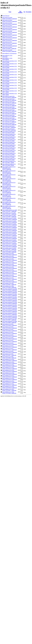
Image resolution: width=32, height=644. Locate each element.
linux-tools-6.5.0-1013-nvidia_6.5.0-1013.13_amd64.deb (10, 40)
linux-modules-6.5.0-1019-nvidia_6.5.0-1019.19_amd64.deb (10, 265)
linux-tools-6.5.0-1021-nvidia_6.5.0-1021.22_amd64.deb (10, 26)
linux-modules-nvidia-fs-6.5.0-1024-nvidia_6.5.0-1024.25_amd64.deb (9, 168)
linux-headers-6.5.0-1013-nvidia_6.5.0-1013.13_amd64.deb (10, 346)
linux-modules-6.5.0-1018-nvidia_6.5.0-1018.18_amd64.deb (10, 268)
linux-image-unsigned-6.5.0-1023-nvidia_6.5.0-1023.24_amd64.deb (10, 292)
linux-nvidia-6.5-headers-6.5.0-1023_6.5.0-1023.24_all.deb (9, 135)
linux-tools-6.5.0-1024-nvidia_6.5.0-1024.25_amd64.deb (10, 18)
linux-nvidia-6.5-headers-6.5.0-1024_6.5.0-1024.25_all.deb (9, 132)
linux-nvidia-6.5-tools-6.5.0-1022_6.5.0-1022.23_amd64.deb (9, 102)
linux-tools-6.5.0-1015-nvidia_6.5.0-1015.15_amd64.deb (10, 34)
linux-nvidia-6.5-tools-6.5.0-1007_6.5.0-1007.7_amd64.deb (9, 127)
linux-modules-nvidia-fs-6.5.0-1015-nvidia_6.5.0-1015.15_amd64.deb (9, 192)
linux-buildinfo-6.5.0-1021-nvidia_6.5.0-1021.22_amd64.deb (10, 368)
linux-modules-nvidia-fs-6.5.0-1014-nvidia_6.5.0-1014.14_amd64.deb (9, 196)
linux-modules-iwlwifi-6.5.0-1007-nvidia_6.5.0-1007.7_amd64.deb (10, 211)
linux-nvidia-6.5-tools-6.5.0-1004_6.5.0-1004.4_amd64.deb (9, 129)
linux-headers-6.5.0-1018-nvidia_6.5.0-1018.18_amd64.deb (10, 338)
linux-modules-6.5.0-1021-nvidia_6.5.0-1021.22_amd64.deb (10, 262)
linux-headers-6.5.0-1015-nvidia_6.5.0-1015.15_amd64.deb (10, 341)
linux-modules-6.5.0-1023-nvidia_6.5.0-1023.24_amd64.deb (10, 257)
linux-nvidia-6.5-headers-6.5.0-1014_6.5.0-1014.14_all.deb (9, 151)
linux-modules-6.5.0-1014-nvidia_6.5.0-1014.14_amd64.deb (10, 273)
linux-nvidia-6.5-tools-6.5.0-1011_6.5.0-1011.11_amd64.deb (9, 121)
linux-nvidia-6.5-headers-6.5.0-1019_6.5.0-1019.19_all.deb (9, 143)
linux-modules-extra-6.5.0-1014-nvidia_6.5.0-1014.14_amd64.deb (10, 238)
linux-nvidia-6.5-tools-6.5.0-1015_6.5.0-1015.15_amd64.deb (9, 113)
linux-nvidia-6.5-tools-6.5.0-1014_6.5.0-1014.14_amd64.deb (9, 116)
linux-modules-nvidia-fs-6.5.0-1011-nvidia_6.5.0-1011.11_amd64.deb (9, 203)
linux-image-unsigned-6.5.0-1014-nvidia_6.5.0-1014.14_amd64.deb (10, 308)
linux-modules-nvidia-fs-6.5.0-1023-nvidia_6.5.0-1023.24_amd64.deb (9, 172)
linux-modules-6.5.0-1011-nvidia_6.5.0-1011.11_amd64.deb (10, 279)
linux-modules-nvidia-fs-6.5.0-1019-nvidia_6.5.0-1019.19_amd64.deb (9, 184)
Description (29, 12)
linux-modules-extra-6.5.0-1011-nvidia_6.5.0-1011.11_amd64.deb (10, 243)
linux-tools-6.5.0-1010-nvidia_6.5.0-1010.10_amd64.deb (10, 45)
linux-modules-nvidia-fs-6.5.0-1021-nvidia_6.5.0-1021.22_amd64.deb (9, 180)
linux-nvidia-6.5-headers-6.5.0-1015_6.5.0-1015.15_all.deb (9, 148)
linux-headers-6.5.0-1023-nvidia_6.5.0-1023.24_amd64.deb (10, 327)
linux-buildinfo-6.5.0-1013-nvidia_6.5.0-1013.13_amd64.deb (10, 382)
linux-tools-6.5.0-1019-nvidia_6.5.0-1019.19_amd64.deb (10, 29)
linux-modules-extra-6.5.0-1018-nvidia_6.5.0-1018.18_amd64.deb (10, 232)
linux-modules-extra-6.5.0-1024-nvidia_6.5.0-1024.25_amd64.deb (10, 219)
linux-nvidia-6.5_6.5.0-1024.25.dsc (7, 56)
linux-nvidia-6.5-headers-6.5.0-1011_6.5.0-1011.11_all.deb (9, 157)
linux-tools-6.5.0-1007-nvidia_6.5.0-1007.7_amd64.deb (9, 48)
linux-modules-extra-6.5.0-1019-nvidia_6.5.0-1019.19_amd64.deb (10, 230)
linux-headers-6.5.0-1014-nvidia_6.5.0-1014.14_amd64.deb (10, 344)
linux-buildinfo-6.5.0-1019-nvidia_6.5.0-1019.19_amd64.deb (10, 371)
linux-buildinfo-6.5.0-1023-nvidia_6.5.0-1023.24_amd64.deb (10, 363)
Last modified (20, 12)
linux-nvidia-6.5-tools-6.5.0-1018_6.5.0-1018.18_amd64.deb (9, 110)
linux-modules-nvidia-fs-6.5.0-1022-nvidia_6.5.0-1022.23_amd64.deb (9, 176)
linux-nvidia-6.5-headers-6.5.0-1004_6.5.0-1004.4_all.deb (9, 165)
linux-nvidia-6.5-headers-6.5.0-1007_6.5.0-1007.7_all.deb (9, 162)
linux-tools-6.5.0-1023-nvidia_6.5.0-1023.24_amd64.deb (10, 21)
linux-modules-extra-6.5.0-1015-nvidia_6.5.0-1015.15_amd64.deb (10, 235)
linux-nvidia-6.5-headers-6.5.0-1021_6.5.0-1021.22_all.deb (9, 140)
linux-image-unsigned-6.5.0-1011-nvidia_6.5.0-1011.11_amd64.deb (10, 314)
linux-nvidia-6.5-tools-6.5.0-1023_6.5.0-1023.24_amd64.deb (9, 100)
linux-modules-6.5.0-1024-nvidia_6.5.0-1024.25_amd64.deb (10, 254)
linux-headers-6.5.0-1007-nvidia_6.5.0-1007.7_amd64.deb (9, 355)
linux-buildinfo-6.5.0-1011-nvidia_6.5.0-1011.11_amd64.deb (10, 384)
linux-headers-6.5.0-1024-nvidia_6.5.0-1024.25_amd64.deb (10, 325)
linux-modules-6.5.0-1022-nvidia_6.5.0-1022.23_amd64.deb (10, 260)
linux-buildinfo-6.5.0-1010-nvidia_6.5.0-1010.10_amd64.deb (10, 387)
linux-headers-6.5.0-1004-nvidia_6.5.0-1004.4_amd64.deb (9, 357)
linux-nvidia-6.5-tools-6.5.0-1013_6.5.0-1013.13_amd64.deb (9, 119)
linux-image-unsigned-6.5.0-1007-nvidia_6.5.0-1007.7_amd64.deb (10, 319)
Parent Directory (6, 16)
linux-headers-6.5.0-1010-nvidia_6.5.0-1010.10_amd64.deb (10, 352)
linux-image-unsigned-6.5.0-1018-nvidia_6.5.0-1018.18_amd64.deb (10, 303)
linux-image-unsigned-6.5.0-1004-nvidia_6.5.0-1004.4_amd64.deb (10, 322)
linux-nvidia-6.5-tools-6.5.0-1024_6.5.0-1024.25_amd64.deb (9, 97)
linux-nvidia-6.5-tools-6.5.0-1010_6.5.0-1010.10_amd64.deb (9, 124)
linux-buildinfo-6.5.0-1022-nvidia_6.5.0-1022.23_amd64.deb (10, 365)
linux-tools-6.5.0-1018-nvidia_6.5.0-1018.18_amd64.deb (10, 32)
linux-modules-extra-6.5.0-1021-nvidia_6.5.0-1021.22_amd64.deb (10, 227)
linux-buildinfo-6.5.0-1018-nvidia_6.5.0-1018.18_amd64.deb (10, 374)
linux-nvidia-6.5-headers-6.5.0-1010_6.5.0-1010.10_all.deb (9, 159)
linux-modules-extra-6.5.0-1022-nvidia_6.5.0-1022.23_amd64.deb (10, 224)
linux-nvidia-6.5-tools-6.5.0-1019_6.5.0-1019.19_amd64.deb (9, 108)
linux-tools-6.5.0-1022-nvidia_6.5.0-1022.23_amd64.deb (10, 24)
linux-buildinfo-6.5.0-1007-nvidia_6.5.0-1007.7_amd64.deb (9, 390)
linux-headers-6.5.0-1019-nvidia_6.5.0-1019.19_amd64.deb (10, 336)
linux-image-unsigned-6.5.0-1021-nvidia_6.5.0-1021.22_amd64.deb (10, 298)
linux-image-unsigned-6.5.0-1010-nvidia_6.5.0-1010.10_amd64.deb (10, 317)
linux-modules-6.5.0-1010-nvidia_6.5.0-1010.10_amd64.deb (10, 281)
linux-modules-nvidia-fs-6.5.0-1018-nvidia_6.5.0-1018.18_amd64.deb (9, 188)
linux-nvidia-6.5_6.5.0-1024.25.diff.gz (7, 59)
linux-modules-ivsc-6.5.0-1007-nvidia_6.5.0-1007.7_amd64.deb (9, 213)
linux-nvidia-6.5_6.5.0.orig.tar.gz (9, 53)
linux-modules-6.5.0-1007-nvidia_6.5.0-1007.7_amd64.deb (9, 284)
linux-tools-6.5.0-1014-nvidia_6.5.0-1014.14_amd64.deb (10, 37)
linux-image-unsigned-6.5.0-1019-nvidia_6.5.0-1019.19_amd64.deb (10, 300)
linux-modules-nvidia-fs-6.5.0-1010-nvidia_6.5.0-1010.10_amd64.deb (9, 207)
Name (10, 12)
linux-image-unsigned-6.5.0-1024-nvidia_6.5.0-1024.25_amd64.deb (10, 289)
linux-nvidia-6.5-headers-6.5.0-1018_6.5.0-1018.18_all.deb (9, 146)
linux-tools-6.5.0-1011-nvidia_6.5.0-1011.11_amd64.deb (10, 43)
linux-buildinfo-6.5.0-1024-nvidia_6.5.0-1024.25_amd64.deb (10, 360)
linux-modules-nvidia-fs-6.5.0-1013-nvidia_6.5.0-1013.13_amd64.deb (9, 199)
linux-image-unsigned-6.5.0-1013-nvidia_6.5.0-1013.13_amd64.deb (10, 311)
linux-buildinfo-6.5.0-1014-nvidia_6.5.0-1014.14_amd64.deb (10, 379)
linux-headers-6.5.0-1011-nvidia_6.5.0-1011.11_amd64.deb (10, 349)
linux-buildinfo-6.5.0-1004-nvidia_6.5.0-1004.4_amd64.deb (9, 393)
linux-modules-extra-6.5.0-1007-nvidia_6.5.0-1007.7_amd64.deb (9, 249)
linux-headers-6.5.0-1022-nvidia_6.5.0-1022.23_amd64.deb (10, 330)
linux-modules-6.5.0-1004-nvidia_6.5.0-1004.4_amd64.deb (9, 287)
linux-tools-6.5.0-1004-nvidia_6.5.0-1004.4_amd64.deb (9, 51)
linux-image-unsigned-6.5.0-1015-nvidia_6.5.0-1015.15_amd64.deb (10, 306)
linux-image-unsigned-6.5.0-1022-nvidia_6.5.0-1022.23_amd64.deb (10, 295)
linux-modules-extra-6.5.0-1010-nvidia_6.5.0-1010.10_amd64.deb (10, 246)
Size (24, 12)
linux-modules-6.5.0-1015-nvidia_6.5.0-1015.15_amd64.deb (10, 270)
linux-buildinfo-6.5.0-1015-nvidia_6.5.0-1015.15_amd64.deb (10, 376)
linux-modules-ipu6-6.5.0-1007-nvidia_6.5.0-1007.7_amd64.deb (9, 216)
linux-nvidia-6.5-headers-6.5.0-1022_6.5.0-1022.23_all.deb (9, 138)
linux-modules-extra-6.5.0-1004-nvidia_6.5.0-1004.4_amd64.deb (9, 251)
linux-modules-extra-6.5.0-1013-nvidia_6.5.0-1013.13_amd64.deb (10, 241)
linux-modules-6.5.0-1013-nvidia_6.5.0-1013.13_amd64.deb (10, 276)
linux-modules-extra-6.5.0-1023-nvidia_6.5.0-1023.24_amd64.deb (10, 222)
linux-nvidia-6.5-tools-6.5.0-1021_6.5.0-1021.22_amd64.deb (9, 105)
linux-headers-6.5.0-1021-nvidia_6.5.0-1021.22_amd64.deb (10, 333)
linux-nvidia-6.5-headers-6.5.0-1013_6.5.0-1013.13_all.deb (9, 154)
